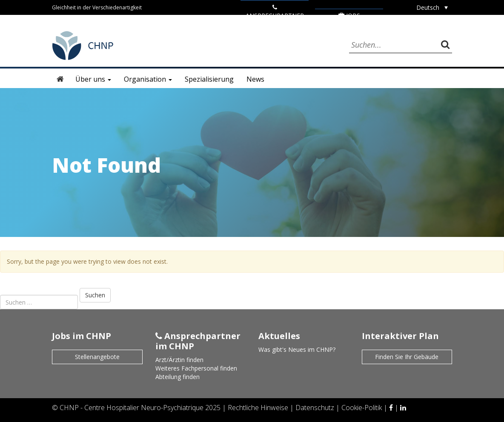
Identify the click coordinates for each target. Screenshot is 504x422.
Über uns (93, 79)
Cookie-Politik (362, 408)
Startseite (60, 79)
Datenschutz (316, 408)
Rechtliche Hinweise (259, 408)
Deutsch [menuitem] (428, 7)
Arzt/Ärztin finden (179, 360)
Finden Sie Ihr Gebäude (407, 357)
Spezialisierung (209, 79)
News (255, 79)
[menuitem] (432, 7)
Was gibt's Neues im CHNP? (297, 349)
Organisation (148, 79)
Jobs (349, 16)
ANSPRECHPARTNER (275, 12)
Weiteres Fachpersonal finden (196, 368)
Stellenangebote (97, 357)
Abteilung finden (178, 377)
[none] (432, 7)
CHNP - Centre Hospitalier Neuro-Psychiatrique (132, 408)
